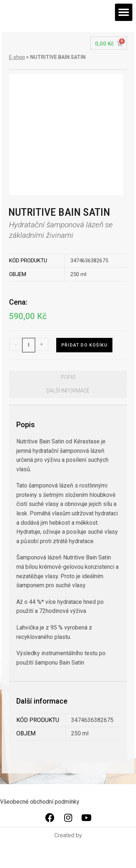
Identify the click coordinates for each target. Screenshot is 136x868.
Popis (68, 377)
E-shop (17, 57)
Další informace (68, 391)
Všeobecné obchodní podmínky (40, 802)
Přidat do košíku (84, 345)
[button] (124, 12)
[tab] (68, 378)
